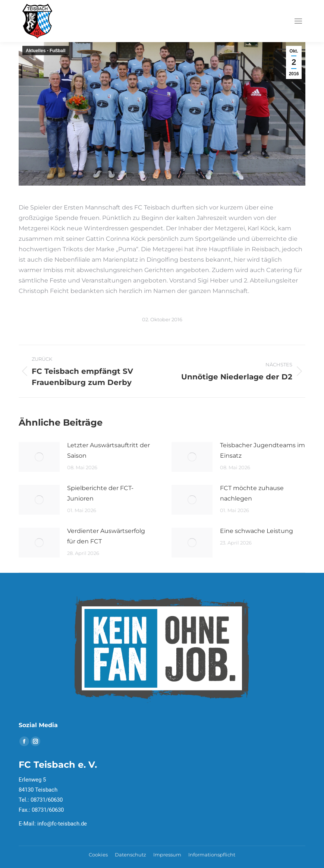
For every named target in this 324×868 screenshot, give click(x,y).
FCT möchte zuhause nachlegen (252, 493)
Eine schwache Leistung (257, 531)
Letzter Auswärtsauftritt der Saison (108, 450)
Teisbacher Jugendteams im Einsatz (262, 450)
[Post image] (39, 457)
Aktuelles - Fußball (46, 51)
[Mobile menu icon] (298, 21)
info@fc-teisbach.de (62, 824)
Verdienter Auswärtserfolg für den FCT (106, 536)
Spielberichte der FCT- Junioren (100, 493)
